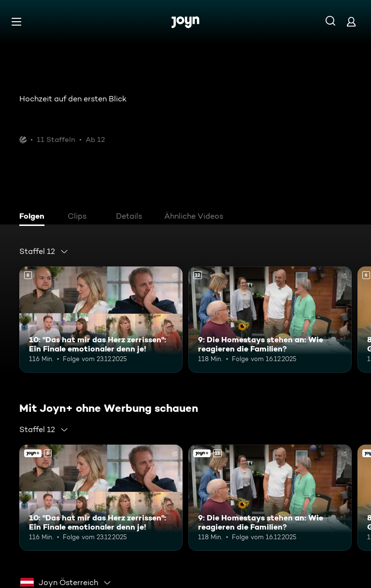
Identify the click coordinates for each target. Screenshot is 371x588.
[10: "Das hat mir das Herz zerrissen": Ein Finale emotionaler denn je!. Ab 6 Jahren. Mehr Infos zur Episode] (101, 320)
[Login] (351, 21)
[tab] (34, 217)
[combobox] (44, 252)
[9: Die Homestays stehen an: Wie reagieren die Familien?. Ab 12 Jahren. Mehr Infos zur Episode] (270, 320)
